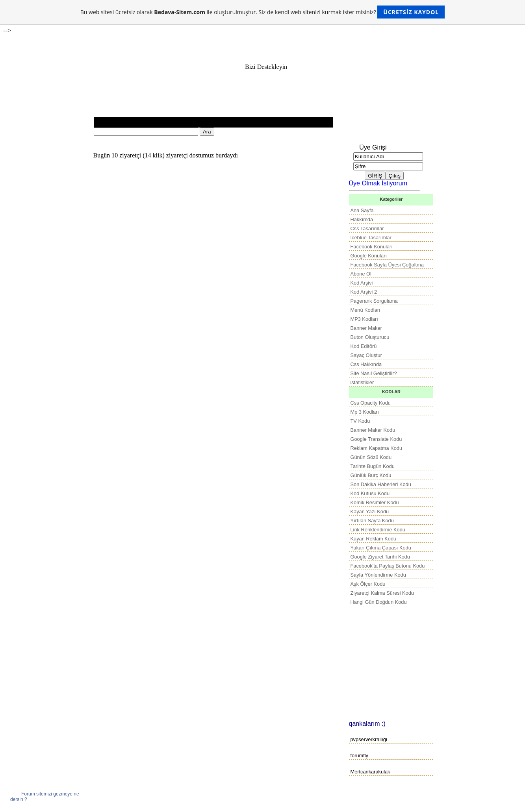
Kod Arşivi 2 (364, 292)
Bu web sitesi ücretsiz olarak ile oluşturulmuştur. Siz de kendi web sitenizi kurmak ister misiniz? (262, 12)
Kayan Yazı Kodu (370, 511)
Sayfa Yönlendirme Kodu (378, 575)
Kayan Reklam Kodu (374, 539)
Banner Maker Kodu (373, 430)
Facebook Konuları (372, 247)
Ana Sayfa (362, 210)
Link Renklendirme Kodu (378, 530)
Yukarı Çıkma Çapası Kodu (381, 548)
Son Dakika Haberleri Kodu (381, 484)
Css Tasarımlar (367, 228)
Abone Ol (361, 274)
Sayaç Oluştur (366, 355)
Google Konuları (369, 256)
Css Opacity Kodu (371, 403)
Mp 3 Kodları (365, 412)
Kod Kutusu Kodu (370, 493)
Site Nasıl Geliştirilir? (374, 373)
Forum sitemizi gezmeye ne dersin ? (45, 797)
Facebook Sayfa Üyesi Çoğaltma (387, 265)
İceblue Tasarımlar (371, 238)
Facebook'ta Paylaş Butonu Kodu (388, 566)
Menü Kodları (365, 310)
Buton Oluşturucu (370, 337)
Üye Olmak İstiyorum (378, 183)
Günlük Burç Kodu (371, 475)
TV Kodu (360, 421)
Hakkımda (362, 219)
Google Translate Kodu (376, 439)
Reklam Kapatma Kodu (377, 448)
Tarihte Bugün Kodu (373, 466)
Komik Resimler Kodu (375, 502)
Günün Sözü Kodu (371, 457)
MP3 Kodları (364, 319)
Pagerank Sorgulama (374, 301)
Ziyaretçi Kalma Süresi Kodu (382, 593)
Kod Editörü (364, 346)
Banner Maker (366, 328)
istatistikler (362, 382)
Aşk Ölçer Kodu (368, 584)
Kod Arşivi (362, 283)
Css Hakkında (366, 364)
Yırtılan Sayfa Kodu (372, 521)
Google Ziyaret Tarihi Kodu (380, 557)
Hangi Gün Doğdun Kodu (379, 602)
